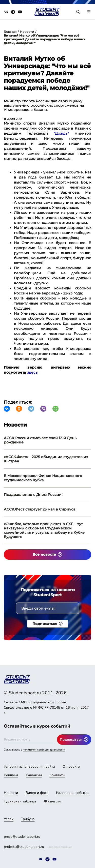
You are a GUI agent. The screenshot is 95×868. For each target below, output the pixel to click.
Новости (27, 32)
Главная (10, 32)
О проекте (71, 767)
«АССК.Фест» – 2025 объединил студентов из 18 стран (46, 459)
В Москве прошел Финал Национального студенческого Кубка (43, 478)
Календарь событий (73, 793)
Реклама (11, 775)
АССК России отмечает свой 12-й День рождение (40, 440)
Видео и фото (37, 793)
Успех (9, 819)
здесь (32, 372)
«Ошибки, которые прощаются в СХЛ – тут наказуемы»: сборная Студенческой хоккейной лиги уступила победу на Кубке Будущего (44, 530)
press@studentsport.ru (22, 837)
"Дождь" (61, 133)
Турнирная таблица (20, 801)
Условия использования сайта (29, 767)
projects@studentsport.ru (24, 847)
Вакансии (34, 775)
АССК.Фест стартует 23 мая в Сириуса (40, 509)
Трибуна (28, 819)
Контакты (57, 775)
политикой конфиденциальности (44, 750)
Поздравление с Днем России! (33, 495)
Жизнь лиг (53, 801)
